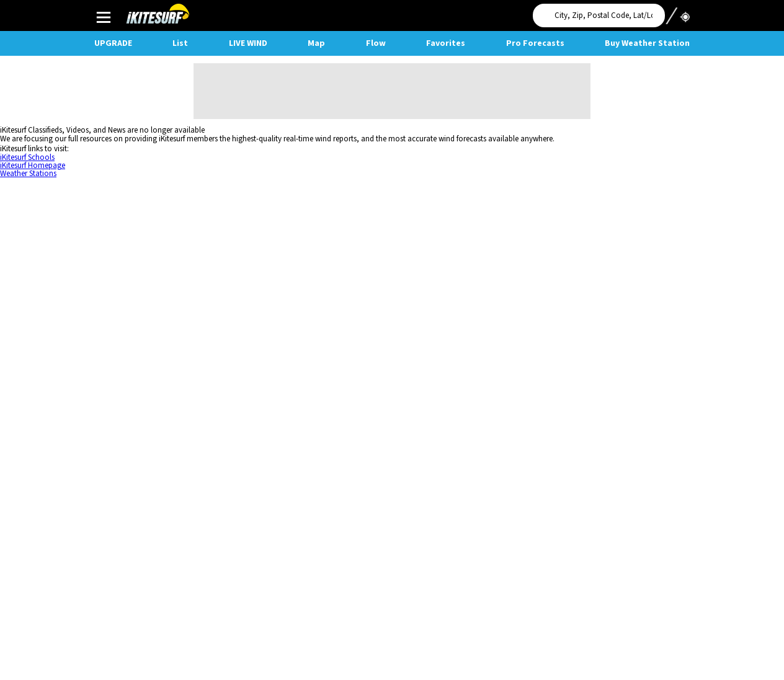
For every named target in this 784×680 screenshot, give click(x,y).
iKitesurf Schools (27, 157)
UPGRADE (113, 43)
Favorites (446, 43)
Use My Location (677, 12)
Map (316, 43)
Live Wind (248, 43)
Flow (376, 43)
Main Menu (103, 17)
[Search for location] (599, 15)
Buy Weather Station (647, 43)
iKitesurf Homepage (33, 166)
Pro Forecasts (535, 43)
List (180, 43)
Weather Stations (28, 174)
